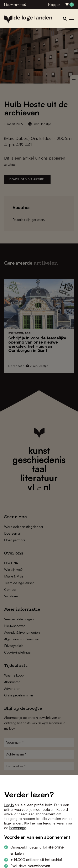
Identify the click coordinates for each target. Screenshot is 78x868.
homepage (18, 828)
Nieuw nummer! (15, 5)
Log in (9, 805)
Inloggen (54, 5)
